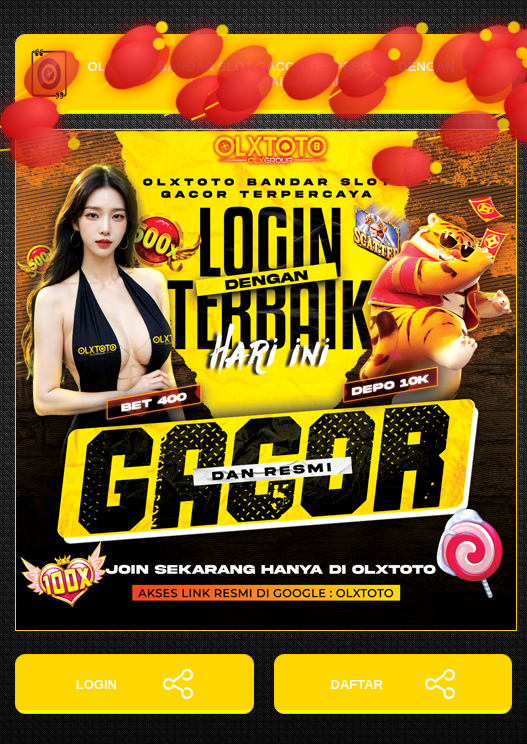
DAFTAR (393, 684)
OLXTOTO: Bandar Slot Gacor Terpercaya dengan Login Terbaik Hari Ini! (263, 74)
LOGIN (134, 684)
